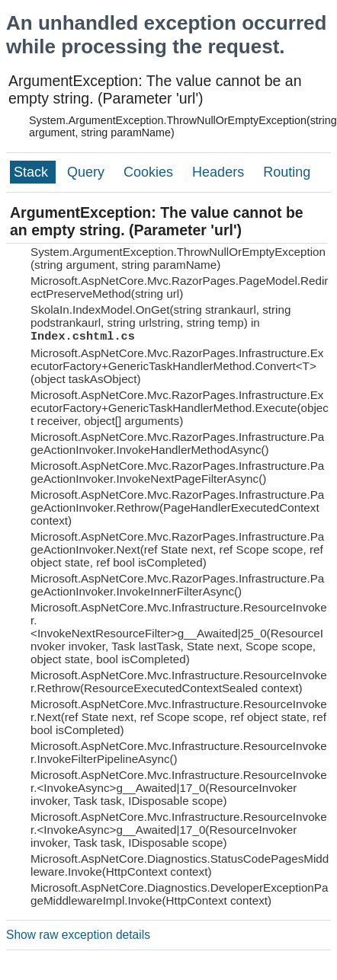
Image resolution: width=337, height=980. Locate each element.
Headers (220, 172)
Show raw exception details (78, 935)
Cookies (150, 172)
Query (88, 172)
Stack (33, 172)
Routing (287, 172)
